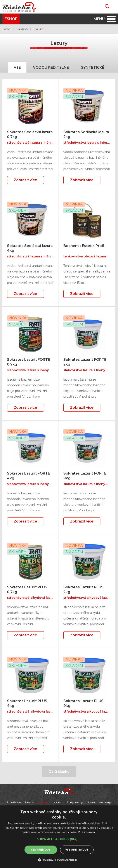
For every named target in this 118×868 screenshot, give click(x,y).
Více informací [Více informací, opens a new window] (87, 832)
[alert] (59, 837)
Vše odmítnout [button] (77, 850)
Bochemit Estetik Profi (84, 246)
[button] (59, 839)
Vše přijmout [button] (41, 850)
